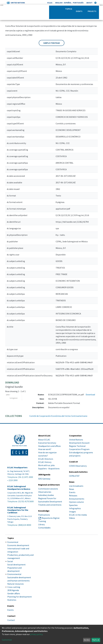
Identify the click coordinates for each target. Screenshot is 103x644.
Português (78, 3)
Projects (92, 11)
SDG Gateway (44, 479)
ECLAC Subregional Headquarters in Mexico (19, 488)
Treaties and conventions (50, 505)
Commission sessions (48, 489)
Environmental (14, 574)
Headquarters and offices (49, 446)
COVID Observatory (78, 466)
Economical (13, 542)
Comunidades (44, 528)
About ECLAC (44, 440)
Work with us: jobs (46, 465)
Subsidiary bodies (46, 495)
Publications (44, 515)
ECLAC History (45, 462)
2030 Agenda (13, 590)
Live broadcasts (76, 486)
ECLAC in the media (78, 515)
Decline (87, 640)
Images (72, 512)
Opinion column (76, 502)
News (72, 489)
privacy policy (36, 634)
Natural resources (16, 584)
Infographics (75, 508)
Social (10, 561)
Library (41, 524)
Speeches (73, 505)
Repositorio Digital (51, 518)
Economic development (18, 545)
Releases (73, 496)
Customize (7, 640)
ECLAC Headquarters (17, 467)
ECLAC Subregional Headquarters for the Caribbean (18, 510)
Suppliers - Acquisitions (49, 468)
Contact (11, 620)
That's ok (96, 640)
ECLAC (50, 3)
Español (68, 3)
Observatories (45, 492)
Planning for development (20, 597)
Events (79, 11)
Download (90, 395)
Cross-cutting (14, 587)
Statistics (12, 600)
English (59, 3)
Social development (16, 565)
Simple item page (52, 43)
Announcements (77, 499)
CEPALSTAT (74, 476)
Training (42, 521)
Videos (72, 518)
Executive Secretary (47, 443)
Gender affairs (14, 593)
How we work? (45, 449)
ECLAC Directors (46, 459)
